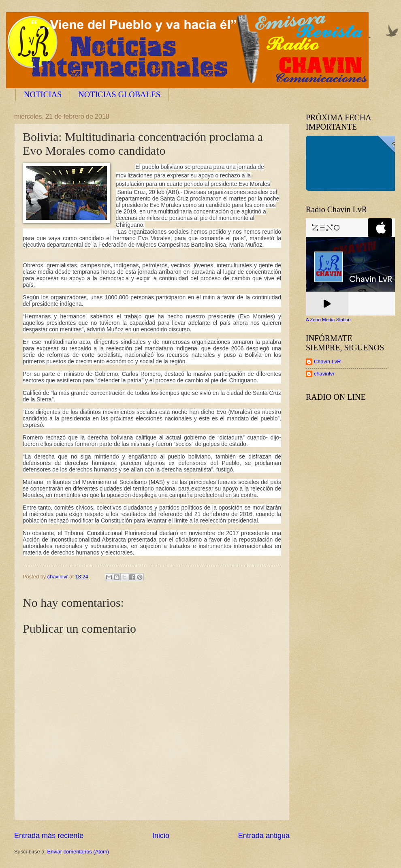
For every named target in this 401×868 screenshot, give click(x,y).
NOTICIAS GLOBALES (119, 94)
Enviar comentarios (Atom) (78, 852)
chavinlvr (324, 374)
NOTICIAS (43, 94)
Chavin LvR (327, 361)
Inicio (161, 836)
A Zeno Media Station (328, 320)
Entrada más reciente (49, 836)
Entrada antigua (264, 836)
